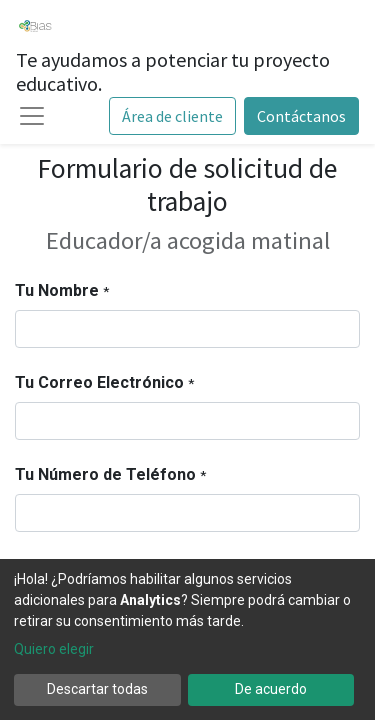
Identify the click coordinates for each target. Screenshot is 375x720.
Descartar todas (97, 689)
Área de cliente (172, 116)
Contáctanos (301, 116)
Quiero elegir (54, 649)
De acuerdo (271, 689)
